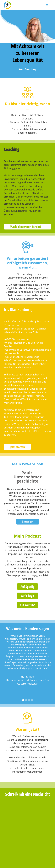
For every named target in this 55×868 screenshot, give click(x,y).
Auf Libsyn (28, 596)
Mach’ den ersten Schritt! (25, 227)
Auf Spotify (27, 587)
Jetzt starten (17, 447)
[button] (47, 5)
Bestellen (28, 522)
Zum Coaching (28, 69)
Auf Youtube (27, 605)
